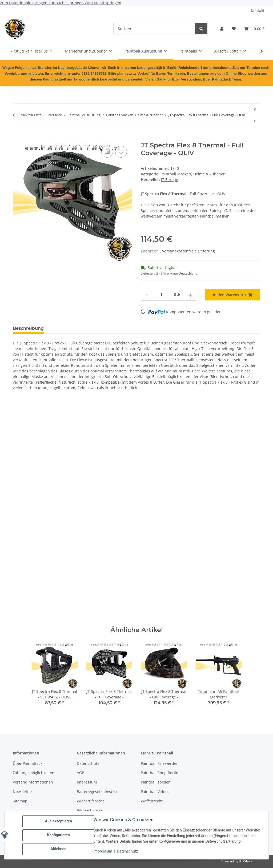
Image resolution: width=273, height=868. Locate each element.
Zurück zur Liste (29, 115)
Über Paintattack (28, 763)
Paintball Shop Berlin (160, 773)
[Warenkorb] (254, 29)
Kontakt (258, 11)
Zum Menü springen (103, 3)
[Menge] (161, 295)
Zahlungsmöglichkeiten (34, 773)
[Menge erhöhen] (190, 295)
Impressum (103, 851)
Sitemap (20, 801)
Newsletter (23, 792)
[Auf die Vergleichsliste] (107, 152)
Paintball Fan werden (160, 763)
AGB (81, 773)
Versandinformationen (33, 782)
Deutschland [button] (188, 273)
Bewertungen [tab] (68, 328)
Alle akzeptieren (59, 821)
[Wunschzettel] (234, 29)
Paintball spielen (156, 782)
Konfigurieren (59, 835)
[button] (222, 29)
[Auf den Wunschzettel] (121, 152)
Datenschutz (128, 851)
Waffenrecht (152, 801)
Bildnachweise (90, 810)
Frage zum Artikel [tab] (111, 328)
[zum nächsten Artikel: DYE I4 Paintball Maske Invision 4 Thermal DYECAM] (255, 121)
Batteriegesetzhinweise (98, 792)
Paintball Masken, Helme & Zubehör (193, 174)
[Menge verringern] (147, 295)
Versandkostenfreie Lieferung (188, 251)
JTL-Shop (245, 861)
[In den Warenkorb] (17, 139)
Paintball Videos (155, 792)
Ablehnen (59, 849)
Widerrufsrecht (90, 801)
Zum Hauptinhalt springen (24, 3)
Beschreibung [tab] (28, 328)
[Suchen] (154, 29)
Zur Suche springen (67, 3)
